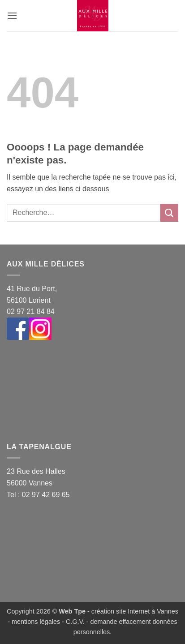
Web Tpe (72, 611)
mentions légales (36, 622)
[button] (12, 15)
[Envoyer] (169, 213)
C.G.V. (75, 622)
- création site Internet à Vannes (132, 611)
